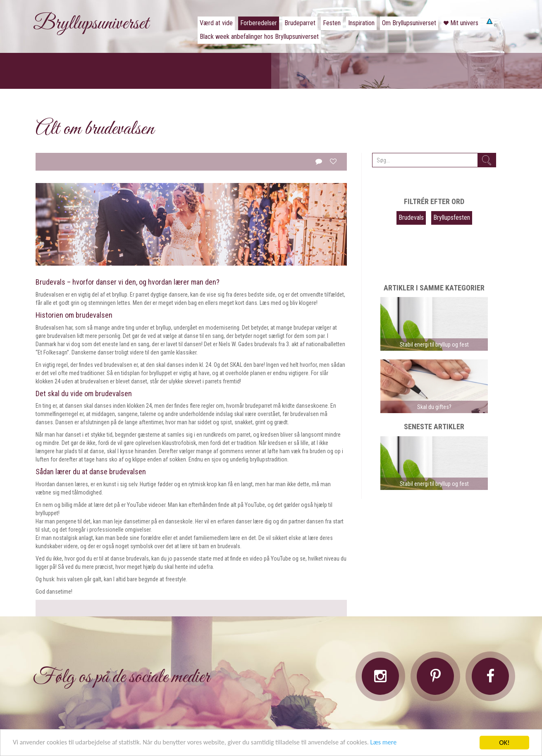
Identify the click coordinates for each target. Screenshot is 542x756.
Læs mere (403, 744)
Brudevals (411, 218)
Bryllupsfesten (452, 218)
